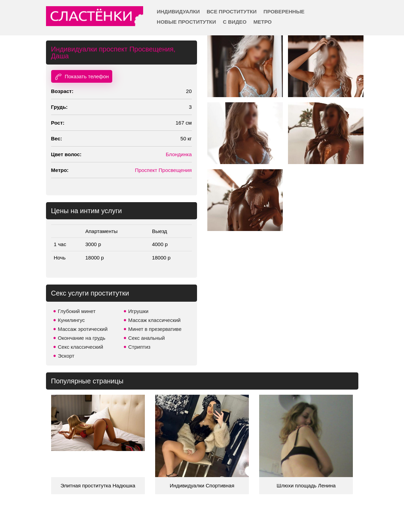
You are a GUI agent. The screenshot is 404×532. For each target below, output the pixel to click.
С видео (235, 22)
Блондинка (179, 154)
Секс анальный (147, 338)
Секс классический (81, 347)
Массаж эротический (83, 329)
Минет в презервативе (155, 329)
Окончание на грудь (82, 338)
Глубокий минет (77, 311)
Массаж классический (155, 320)
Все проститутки (232, 11)
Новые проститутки (186, 22)
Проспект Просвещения (163, 170)
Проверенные (284, 11)
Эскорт (66, 356)
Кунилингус (72, 320)
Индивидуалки (178, 11)
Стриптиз (140, 347)
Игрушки (138, 311)
